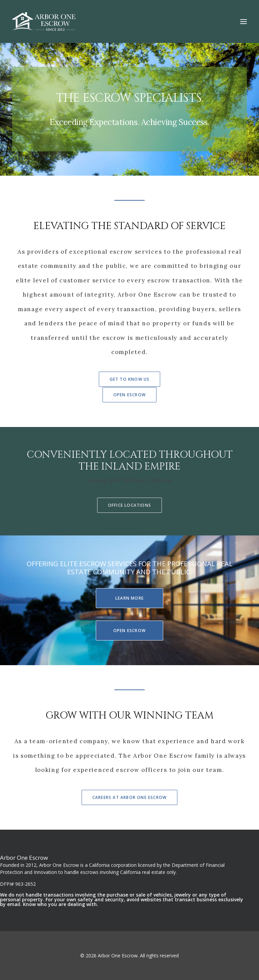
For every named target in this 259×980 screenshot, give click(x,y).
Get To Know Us (130, 379)
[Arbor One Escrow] (44, 21)
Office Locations (129, 505)
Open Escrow (129, 395)
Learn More (129, 598)
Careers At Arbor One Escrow (129, 797)
